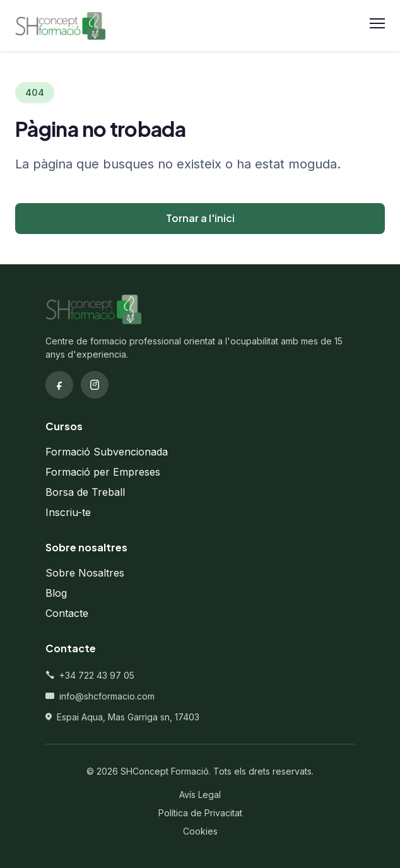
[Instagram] (95, 385)
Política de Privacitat (200, 813)
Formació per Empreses (103, 472)
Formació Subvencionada (107, 452)
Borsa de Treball (85, 492)
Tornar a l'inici (200, 218)
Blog (56, 593)
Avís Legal (200, 795)
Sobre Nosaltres (85, 573)
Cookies (200, 831)
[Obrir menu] (377, 26)
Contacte (67, 613)
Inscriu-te (68, 512)
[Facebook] (59, 385)
